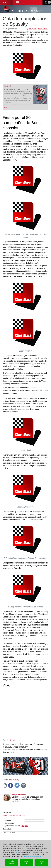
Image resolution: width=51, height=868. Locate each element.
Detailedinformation (12, 862)
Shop (5, 2)
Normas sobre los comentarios (14, 816)
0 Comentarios (43, 29)
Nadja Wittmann (19, 795)
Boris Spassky (14, 780)
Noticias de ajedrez (25, 11)
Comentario (7, 829)
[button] (17, 2)
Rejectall (26, 862)
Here (16, 852)
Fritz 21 (8, 86)
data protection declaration (33, 856)
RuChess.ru (15, 740)
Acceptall (41, 862)
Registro (25, 826)
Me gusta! (33, 29)
